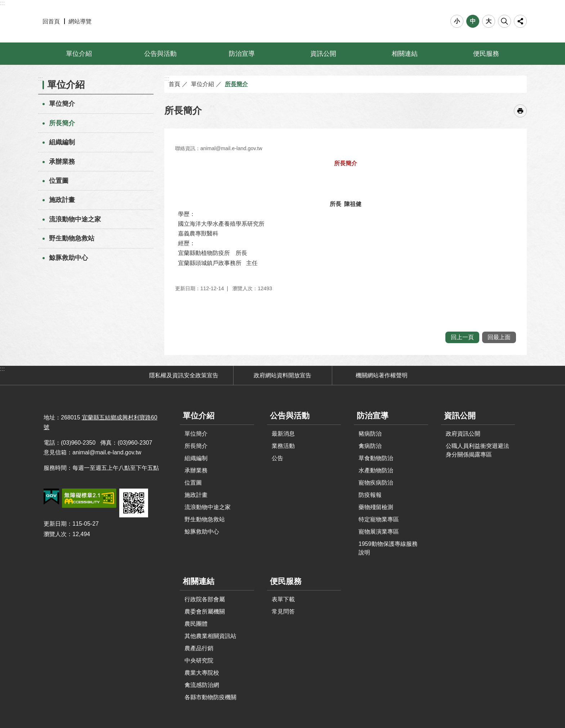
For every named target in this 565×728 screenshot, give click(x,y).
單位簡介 (62, 104)
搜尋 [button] (504, 21)
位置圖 (59, 181)
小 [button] (457, 21)
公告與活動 (290, 416)
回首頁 (51, 21)
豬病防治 (370, 434)
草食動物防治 (376, 458)
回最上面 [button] (499, 337)
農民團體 (196, 624)
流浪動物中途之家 (75, 219)
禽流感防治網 (202, 685)
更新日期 (55, 524)
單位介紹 (66, 85)
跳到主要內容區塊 (4, 4)
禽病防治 (370, 446)
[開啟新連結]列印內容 (520, 111)
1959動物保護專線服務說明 (388, 548)
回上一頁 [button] (462, 337)
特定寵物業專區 (379, 519)
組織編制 (62, 142)
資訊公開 (460, 416)
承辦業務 (62, 162)
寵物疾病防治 (376, 483)
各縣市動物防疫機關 (210, 697)
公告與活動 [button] (160, 54)
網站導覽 (80, 21)
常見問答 (283, 612)
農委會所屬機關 (205, 612)
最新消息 (283, 434)
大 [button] (489, 21)
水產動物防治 (376, 470)
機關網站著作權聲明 (382, 375)
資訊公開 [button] (323, 54)
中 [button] (473, 21)
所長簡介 (62, 123)
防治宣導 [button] (242, 54)
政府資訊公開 (463, 434)
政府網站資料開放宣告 (282, 375)
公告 (277, 458)
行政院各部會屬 (205, 599)
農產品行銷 (199, 648)
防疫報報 (370, 495)
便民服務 (286, 581)
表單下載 (283, 599)
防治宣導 (373, 416)
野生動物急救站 (72, 238)
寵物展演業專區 (379, 532)
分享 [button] (520, 21)
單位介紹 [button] (79, 54)
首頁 (174, 84)
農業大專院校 (202, 673)
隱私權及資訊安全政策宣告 (184, 375)
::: (2, 3)
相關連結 (199, 581)
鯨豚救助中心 (68, 258)
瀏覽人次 (55, 534)
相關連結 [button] (405, 54)
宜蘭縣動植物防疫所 (283, 21)
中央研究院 (199, 660)
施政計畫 (62, 200)
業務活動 (283, 446)
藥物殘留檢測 (376, 507)
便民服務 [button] (486, 54)
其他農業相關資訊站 (210, 636)
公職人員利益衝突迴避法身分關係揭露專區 (477, 450)
